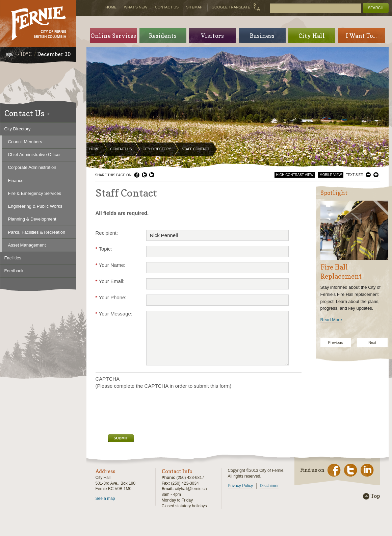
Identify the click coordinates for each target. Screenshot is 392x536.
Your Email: (110, 281)
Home (95, 149)
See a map (105, 499)
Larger (376, 175)
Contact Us (121, 149)
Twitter (144, 175)
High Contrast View (295, 175)
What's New (136, 7)
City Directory (157, 149)
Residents (163, 36)
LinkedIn (152, 175)
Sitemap (194, 7)
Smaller (368, 175)
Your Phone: (111, 297)
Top (375, 496)
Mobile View (331, 175)
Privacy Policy (241, 486)
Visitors (212, 36)
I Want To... (361, 36)
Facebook (137, 175)
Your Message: (114, 314)
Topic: (104, 249)
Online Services (113, 36)
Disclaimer (269, 486)
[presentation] (147, 411)
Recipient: (107, 233)
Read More (331, 320)
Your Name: (111, 265)
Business (262, 36)
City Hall (312, 36)
